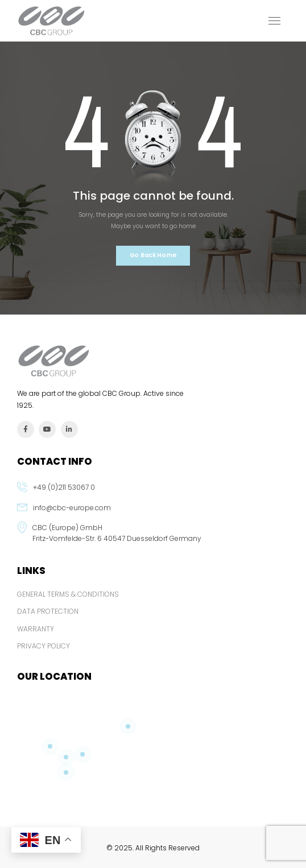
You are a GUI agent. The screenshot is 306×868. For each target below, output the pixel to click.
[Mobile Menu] (274, 21)
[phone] (153, 492)
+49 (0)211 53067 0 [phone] (64, 487)
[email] (153, 512)
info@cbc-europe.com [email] (72, 508)
